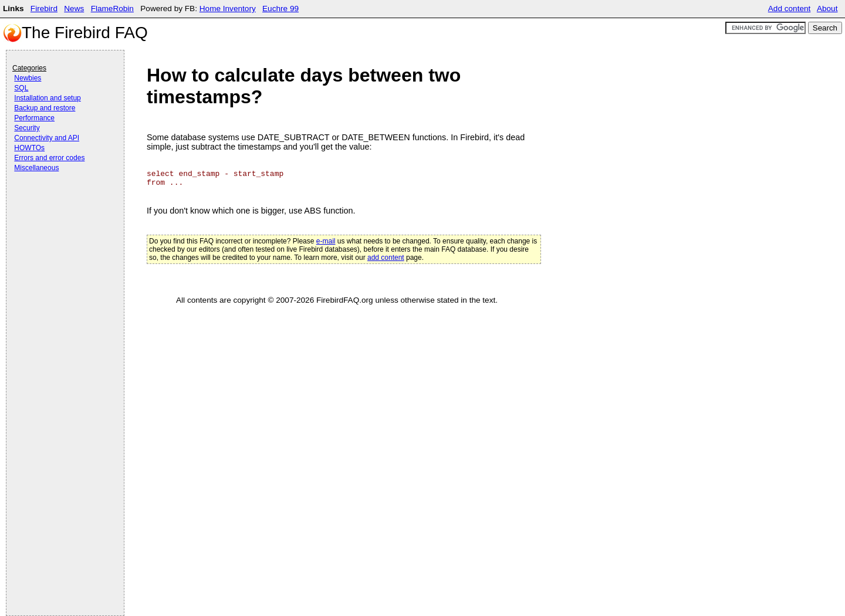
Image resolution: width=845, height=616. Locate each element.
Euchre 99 (280, 9)
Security (27, 128)
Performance (34, 118)
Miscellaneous (36, 168)
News (74, 9)
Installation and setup (47, 98)
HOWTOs (29, 148)
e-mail (326, 241)
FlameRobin (112, 9)
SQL (21, 88)
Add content (790, 9)
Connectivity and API (47, 138)
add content (386, 258)
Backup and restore (45, 108)
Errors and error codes (49, 158)
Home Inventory (228, 9)
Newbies (28, 78)
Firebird (44, 9)
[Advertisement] (59, 207)
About (827, 9)
